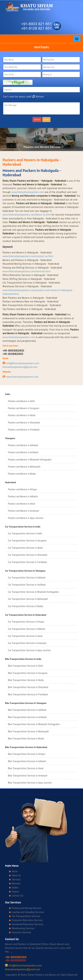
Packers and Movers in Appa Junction (26, 518)
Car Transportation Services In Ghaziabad (28, 555)
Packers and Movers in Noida (22, 415)
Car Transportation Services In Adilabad (27, 578)
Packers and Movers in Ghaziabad (24, 422)
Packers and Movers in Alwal (21, 504)
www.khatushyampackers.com (28, 192)
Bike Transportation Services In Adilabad (27, 710)
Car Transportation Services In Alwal (25, 636)
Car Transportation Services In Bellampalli (28, 599)
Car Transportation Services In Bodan (26, 606)
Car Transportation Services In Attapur (26, 622)
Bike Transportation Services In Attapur (27, 754)
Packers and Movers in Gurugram (23, 408)
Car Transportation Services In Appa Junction (29, 650)
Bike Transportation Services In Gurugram (28, 673)
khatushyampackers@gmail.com (20, 367)
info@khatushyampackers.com (23, 363)
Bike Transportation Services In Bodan (26, 738)
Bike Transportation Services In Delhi (26, 666)
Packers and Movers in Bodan (22, 474)
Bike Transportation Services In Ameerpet (28, 776)
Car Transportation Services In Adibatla (27, 629)
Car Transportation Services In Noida (25, 548)
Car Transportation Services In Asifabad (27, 585)
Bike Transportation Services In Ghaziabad (28, 687)
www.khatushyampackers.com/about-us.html (27, 215)
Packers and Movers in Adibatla (23, 496)
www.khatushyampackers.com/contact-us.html (28, 256)
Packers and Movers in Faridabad (24, 430)
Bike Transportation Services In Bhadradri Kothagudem (34, 724)
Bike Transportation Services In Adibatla (27, 761)
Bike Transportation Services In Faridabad (28, 694)
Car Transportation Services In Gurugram (27, 541)
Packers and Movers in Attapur (22, 489)
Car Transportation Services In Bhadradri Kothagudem (33, 592)
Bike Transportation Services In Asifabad (27, 717)
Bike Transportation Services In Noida (26, 680)
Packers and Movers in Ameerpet (23, 511)
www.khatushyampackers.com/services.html (27, 271)
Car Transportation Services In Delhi (25, 533)
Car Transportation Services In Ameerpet (27, 643)
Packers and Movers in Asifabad (23, 452)
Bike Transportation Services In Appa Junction (30, 783)
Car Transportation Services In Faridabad (27, 562)
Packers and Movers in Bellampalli (24, 467)
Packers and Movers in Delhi (21, 401)
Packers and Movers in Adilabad (23, 445)
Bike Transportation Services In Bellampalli (28, 731)
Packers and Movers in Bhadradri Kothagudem (30, 460)
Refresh (38, 97)
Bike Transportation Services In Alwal (26, 768)
